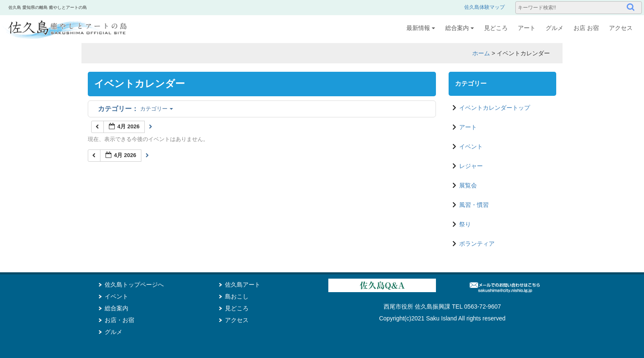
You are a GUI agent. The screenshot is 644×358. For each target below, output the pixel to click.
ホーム (481, 53)
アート (527, 28)
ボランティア (477, 244)
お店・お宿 (119, 320)
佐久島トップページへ (134, 285)
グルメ (555, 28)
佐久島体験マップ (484, 7)
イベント (471, 146)
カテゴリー (135, 109)
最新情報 (421, 28)
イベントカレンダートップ (495, 108)
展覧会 (468, 185)
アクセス (621, 28)
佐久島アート (243, 285)
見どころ (496, 28)
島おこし (237, 296)
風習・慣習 (474, 205)
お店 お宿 (586, 28)
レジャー (471, 166)
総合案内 (460, 28)
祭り (465, 224)
